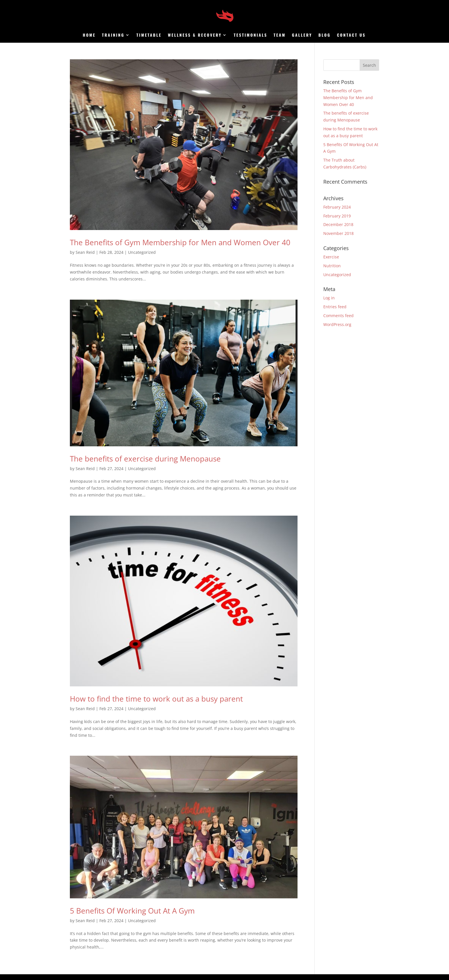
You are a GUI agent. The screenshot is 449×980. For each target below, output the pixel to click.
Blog (325, 35)
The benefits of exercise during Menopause (145, 459)
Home (89, 35)
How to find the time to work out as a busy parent (156, 699)
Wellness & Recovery (195, 35)
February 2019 (337, 216)
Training (113, 35)
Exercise (331, 257)
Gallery (302, 35)
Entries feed (335, 307)
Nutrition (332, 266)
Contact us (351, 35)
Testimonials (250, 35)
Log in (329, 298)
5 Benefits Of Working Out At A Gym (132, 911)
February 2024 (337, 207)
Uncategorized (142, 252)
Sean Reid (85, 252)
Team (280, 35)
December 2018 (338, 224)
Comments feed (338, 316)
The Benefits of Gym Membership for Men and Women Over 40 (180, 242)
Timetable (149, 35)
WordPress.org (337, 324)
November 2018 (338, 233)
